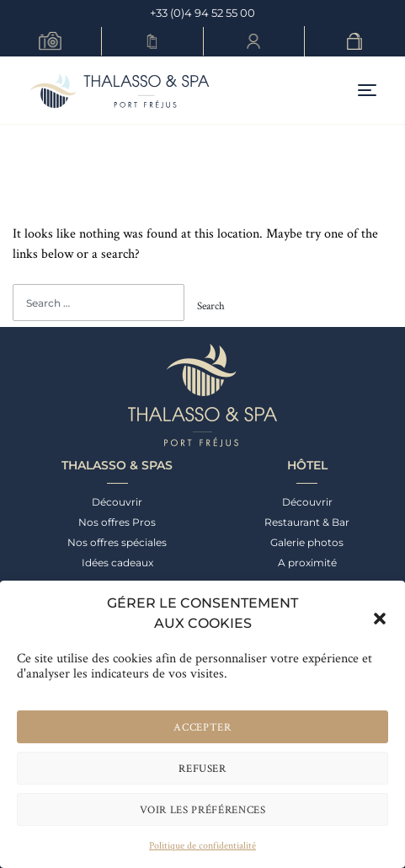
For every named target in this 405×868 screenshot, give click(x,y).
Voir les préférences (203, 809)
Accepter (202, 727)
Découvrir (117, 502)
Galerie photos (307, 542)
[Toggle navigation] (367, 91)
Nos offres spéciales (117, 542)
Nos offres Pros (117, 522)
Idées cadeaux (117, 563)
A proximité (307, 563)
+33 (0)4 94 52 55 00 (202, 13)
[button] (380, 613)
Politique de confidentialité (202, 845)
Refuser (202, 768)
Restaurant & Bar (307, 522)
